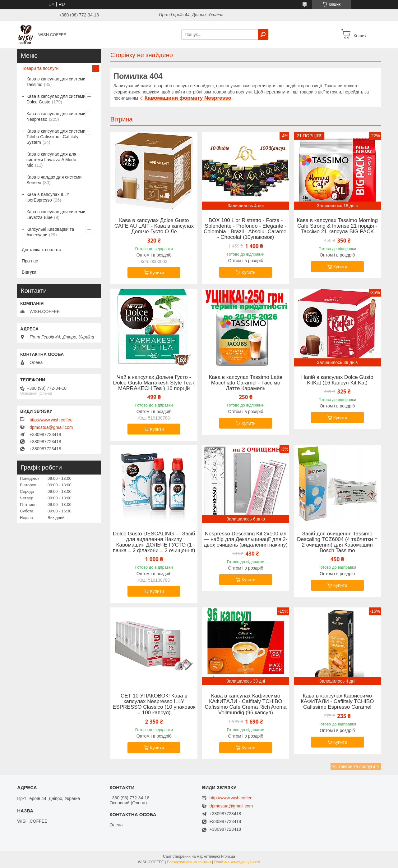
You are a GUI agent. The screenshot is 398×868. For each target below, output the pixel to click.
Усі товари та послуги (353, 766)
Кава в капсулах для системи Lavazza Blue (56, 215)
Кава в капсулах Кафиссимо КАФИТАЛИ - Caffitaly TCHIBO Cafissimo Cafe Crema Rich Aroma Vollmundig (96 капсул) (246, 704)
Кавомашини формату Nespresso (188, 98)
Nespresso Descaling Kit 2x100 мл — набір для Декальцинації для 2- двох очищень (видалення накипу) (246, 539)
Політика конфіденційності (237, 862)
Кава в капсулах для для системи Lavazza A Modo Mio (51, 160)
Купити (157, 273)
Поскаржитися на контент (189, 862)
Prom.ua (228, 857)
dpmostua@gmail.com (51, 427)
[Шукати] (263, 34)
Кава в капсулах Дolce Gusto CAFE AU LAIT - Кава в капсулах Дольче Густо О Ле (154, 226)
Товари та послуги (40, 68)
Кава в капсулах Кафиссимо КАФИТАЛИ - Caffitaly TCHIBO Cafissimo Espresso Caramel (337, 702)
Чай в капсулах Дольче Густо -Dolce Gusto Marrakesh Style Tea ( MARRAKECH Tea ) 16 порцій (154, 383)
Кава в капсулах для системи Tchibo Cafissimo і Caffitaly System (56, 137)
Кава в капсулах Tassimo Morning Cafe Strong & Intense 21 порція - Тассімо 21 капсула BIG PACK (337, 226)
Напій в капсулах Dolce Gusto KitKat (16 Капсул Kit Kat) (337, 380)
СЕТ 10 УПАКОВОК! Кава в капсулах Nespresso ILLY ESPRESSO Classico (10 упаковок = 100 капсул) (154, 704)
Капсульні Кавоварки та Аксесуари (50, 232)
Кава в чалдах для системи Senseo (54, 180)
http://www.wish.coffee (51, 420)
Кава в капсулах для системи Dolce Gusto (56, 99)
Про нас (30, 261)
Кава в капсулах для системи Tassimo (56, 82)
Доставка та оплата (42, 250)
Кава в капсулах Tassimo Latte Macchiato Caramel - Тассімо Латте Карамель (246, 383)
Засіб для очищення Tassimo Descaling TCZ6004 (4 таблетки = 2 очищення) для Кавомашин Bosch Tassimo (337, 542)
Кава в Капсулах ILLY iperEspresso (48, 197)
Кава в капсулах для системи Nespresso (56, 116)
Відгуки (29, 272)
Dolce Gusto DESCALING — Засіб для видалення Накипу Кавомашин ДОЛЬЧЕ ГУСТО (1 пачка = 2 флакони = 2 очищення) (154, 542)
